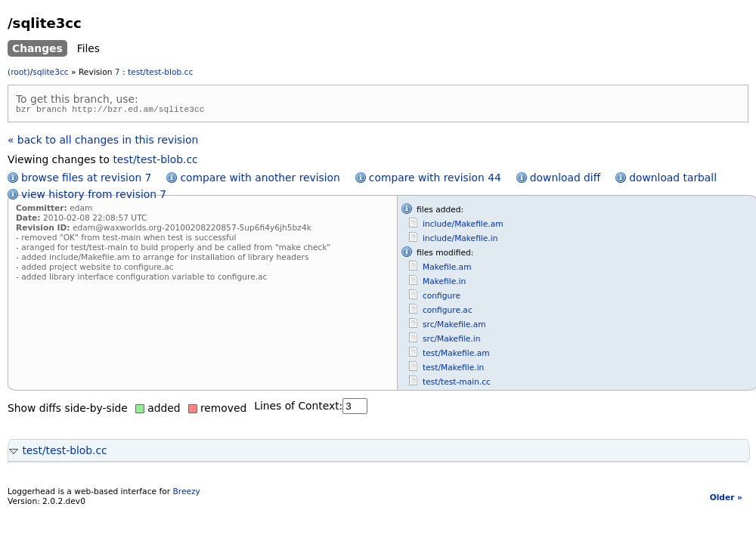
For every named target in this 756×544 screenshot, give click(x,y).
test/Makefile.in (453, 370)
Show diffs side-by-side (68, 410)
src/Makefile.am (454, 327)
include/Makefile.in (460, 241)
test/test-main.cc (457, 384)
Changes (37, 48)
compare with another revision (260, 180)
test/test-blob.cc (160, 72)
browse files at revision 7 (86, 180)
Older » (726, 500)
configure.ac (448, 312)
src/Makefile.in (451, 341)
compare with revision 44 (435, 180)
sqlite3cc (50, 72)
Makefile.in (444, 284)
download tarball (673, 180)
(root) (19, 72)
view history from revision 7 (94, 196)
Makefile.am (447, 269)
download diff (565, 180)
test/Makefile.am (456, 355)
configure (442, 298)
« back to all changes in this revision (103, 142)
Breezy (186, 494)
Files (88, 48)
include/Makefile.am (463, 226)
